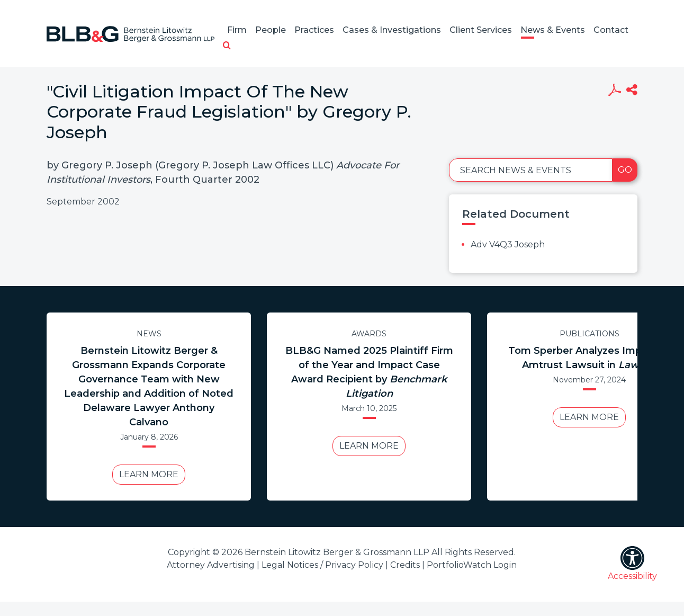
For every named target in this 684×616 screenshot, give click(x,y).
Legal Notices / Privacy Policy (322, 565)
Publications (589, 334)
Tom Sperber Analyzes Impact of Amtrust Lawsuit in (589, 358)
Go (625, 170)
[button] (227, 46)
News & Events (553, 30)
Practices (314, 30)
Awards (369, 334)
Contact (611, 30)
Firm (237, 30)
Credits (405, 565)
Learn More (149, 474)
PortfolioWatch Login (472, 565)
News (149, 334)
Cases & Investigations (392, 30)
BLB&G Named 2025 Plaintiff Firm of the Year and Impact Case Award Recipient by (369, 372)
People (271, 30)
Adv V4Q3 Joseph (508, 244)
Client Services (481, 30)
